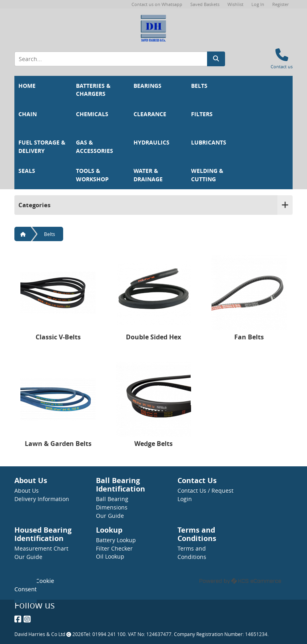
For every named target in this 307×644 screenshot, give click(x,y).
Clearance (150, 114)
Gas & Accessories (95, 147)
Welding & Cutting (208, 175)
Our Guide (110, 516)
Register (280, 4)
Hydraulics (152, 143)
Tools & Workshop (92, 175)
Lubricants (209, 143)
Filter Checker (114, 548)
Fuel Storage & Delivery (43, 147)
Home (27, 86)
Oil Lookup (110, 556)
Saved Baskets (205, 4)
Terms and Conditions (192, 553)
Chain (28, 114)
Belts (199, 86)
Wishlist (235, 4)
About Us (27, 490)
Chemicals (92, 114)
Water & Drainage (148, 175)
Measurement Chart (41, 548)
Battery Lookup (116, 540)
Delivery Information (42, 499)
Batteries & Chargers (94, 90)
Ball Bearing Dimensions (112, 503)
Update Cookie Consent (34, 585)
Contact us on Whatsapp (157, 4)
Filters (202, 114)
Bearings (148, 86)
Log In (258, 4)
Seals (27, 171)
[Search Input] (111, 59)
